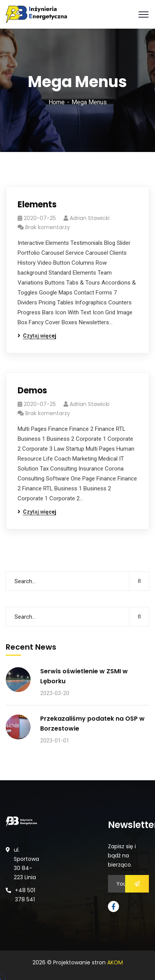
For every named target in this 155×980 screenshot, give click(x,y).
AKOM (115, 962)
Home (57, 102)
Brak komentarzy (48, 227)
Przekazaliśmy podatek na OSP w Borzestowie (92, 724)
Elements (37, 205)
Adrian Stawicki (90, 218)
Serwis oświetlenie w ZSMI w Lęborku (84, 676)
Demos (32, 391)
